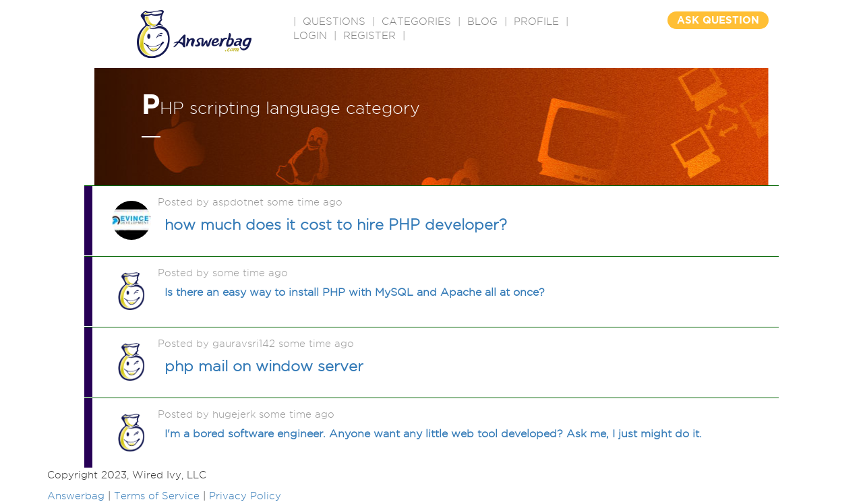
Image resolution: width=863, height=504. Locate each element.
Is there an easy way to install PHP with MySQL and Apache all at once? (355, 292)
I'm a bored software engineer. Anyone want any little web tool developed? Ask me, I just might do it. (433, 434)
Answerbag (76, 496)
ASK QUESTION (718, 20)
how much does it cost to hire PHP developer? (336, 224)
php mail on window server (264, 366)
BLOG (482, 22)
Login (310, 36)
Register (369, 36)
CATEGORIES (416, 22)
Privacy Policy (245, 496)
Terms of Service (157, 496)
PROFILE (536, 22)
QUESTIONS (334, 22)
